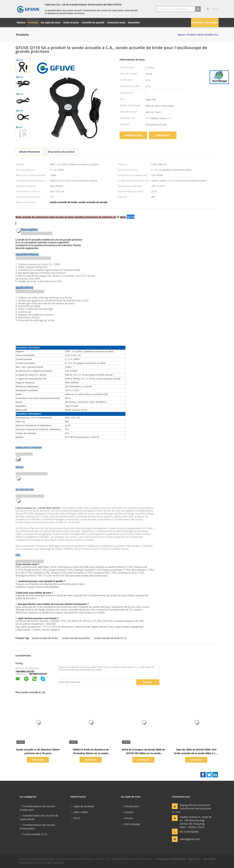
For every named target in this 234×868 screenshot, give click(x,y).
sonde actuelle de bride (45, 638)
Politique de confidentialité (171, 859)
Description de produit (61, 152)
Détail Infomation (30, 152)
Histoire (127, 812)
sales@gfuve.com (190, 839)
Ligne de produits (82, 806)
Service (127, 818)
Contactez (163, 135)
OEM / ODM (79, 812)
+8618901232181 (25, 671)
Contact (148, 682)
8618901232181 (38, 674)
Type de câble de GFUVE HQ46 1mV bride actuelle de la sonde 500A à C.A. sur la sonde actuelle (196, 753)
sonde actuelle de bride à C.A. (110, 638)
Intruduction (130, 806)
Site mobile (209, 859)
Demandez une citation (205, 22)
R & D (75, 818)
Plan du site (194, 859)
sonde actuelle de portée (76, 638)
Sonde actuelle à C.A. (34, 834)
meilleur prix (133, 135)
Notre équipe (131, 824)
